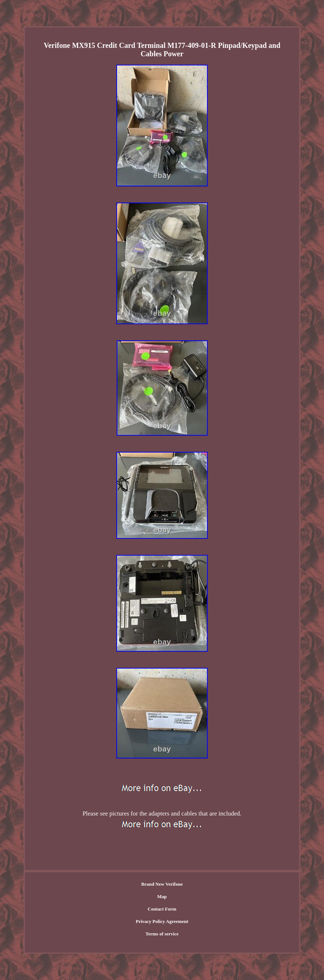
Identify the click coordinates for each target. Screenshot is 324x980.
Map (162, 896)
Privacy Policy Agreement (162, 921)
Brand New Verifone (162, 884)
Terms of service (162, 934)
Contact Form (162, 909)
